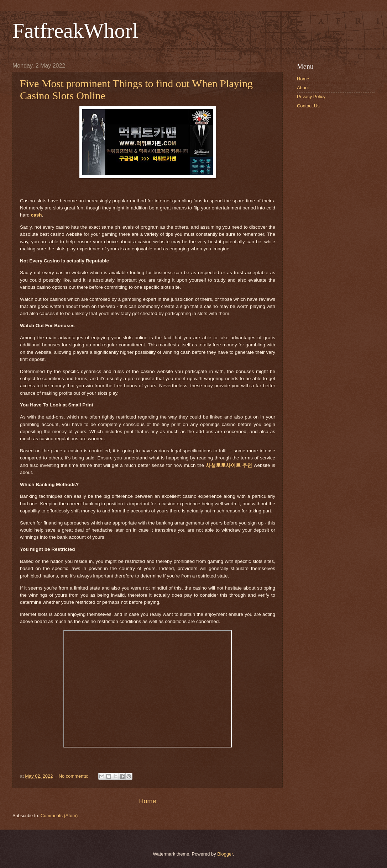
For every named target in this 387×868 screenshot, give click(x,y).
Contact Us (308, 106)
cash (36, 215)
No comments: (74, 776)
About (303, 88)
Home (147, 801)
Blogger (225, 854)
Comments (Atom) (59, 816)
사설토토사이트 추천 (229, 465)
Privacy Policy (311, 97)
